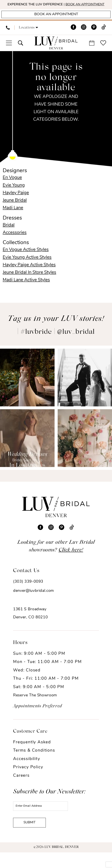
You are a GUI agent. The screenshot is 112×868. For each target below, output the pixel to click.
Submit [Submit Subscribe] (34, 837)
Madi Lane (13, 216)
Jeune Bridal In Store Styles (29, 281)
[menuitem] (8, 36)
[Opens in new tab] (27, 386)
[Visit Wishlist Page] (103, 51)
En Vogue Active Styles (26, 258)
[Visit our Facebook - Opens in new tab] (73, 36)
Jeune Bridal (15, 209)
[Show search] (20, 51)
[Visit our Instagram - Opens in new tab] (84, 36)
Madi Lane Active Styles (26, 288)
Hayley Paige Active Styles (29, 273)
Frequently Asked (32, 751)
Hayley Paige (16, 201)
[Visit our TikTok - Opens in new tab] (104, 36)
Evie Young (14, 194)
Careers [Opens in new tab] (21, 784)
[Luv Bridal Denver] (56, 52)
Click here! (71, 559)
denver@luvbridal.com (33, 599)
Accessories (15, 241)
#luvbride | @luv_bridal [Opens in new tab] (58, 341)
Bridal (9, 234)
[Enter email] (48, 816)
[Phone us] (8, 36)
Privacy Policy (28, 776)
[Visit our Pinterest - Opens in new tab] (94, 36)
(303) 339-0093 (28, 590)
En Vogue (12, 186)
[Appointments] (56, 22)
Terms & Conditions (34, 759)
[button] (28, 36)
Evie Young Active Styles (27, 266)
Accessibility (27, 767)
